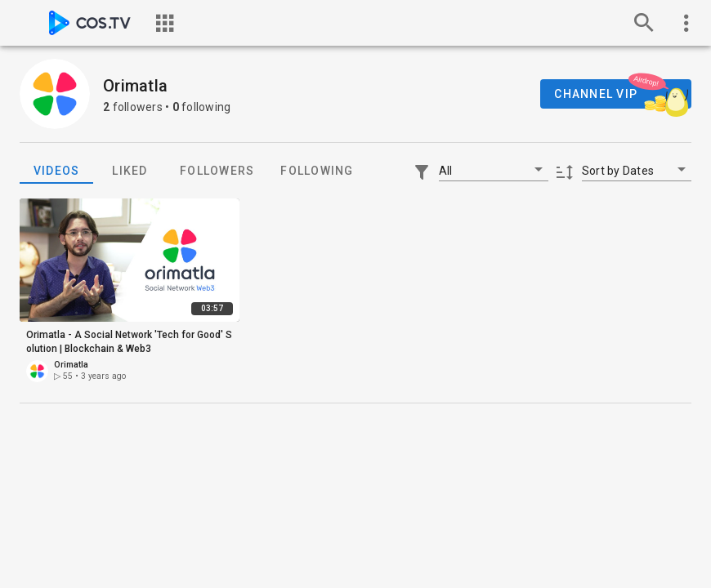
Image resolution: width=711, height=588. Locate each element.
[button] (494, 170)
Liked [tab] (130, 171)
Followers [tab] (217, 171)
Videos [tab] (57, 171)
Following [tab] (317, 171)
